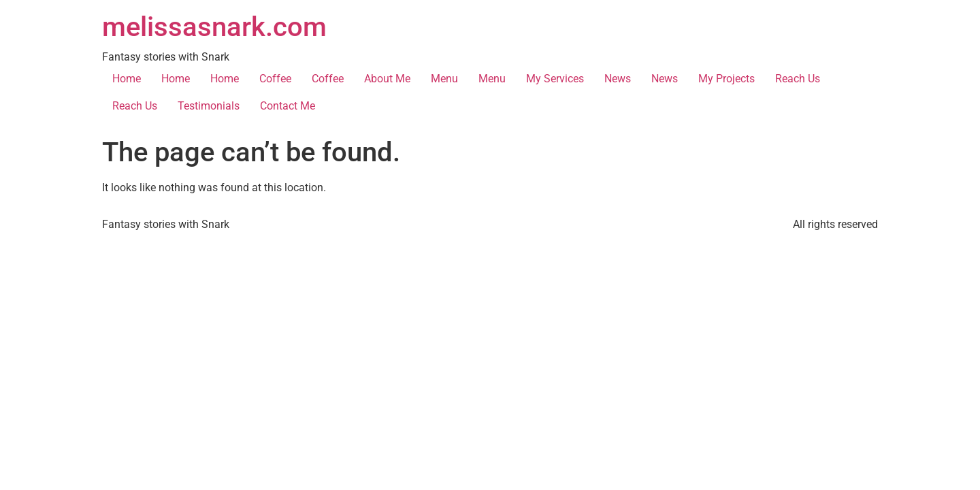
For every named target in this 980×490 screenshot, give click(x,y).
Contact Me (288, 106)
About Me (387, 79)
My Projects (726, 79)
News (618, 79)
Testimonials (209, 106)
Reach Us (798, 79)
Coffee (275, 79)
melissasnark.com (214, 27)
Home (127, 79)
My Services (555, 79)
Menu (444, 79)
